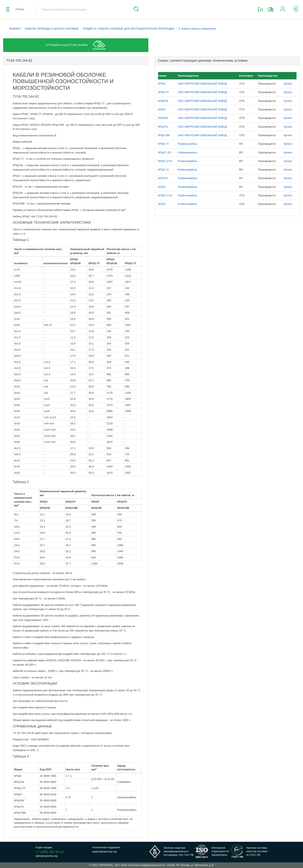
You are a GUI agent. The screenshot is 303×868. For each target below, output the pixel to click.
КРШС (162, 84)
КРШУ (162, 109)
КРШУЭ (163, 127)
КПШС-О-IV (165, 195)
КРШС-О (163, 170)
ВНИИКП (15, 29)
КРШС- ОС (165, 153)
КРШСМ (163, 101)
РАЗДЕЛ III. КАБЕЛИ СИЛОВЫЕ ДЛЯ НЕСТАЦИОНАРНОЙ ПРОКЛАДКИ (128, 29)
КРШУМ (163, 118)
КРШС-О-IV (165, 161)
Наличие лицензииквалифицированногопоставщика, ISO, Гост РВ (179, 851)
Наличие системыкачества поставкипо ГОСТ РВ (257, 851)
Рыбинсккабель (188, 144)
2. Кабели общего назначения (197, 29)
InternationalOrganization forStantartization (220, 851)
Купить (288, 84)
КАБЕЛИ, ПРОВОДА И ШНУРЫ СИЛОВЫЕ (52, 29)
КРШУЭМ (164, 135)
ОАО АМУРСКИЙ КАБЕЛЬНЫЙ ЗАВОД (202, 84)
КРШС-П (163, 92)
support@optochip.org (104, 852)
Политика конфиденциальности (146, 865)
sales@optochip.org (46, 856)
